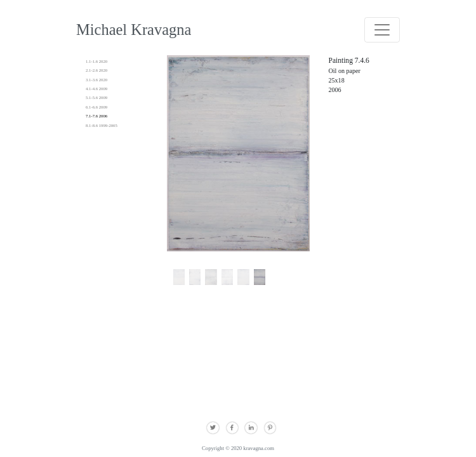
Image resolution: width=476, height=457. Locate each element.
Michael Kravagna (134, 30)
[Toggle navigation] (382, 30)
